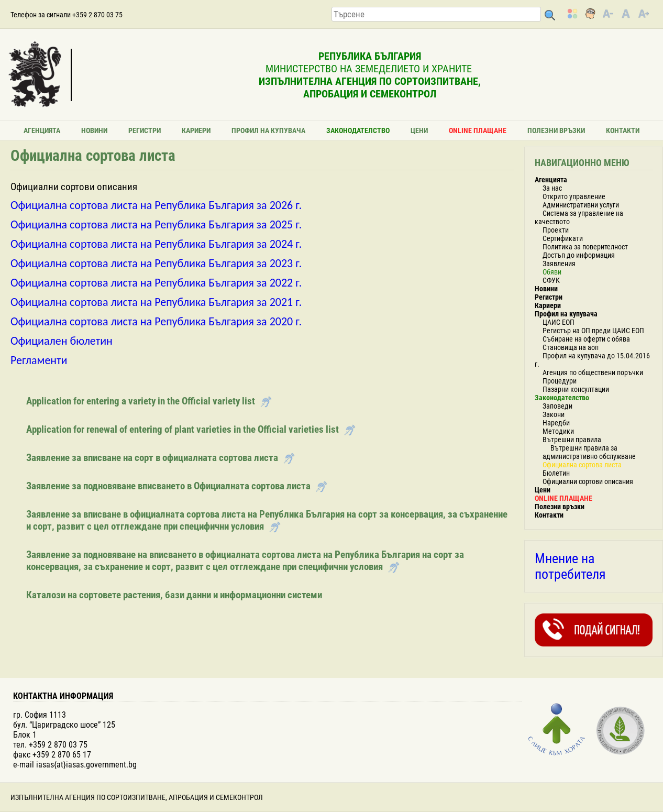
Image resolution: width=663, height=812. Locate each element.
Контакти (623, 130)
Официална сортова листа (582, 465)
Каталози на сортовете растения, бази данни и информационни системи (174, 595)
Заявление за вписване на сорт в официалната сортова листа (152, 458)
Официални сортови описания (588, 481)
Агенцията (42, 130)
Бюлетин (556, 473)
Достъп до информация (579, 255)
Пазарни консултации (576, 389)
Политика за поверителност (585, 247)
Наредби (556, 423)
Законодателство (358, 130)
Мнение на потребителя (570, 566)
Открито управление (574, 196)
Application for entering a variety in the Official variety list (141, 401)
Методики (558, 431)
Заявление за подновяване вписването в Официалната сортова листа (168, 486)
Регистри (145, 130)
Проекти (556, 230)
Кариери (196, 130)
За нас (552, 188)
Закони (554, 414)
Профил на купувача (268, 130)
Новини (94, 130)
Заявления (559, 264)
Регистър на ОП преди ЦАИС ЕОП (593, 331)
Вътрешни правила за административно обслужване (589, 452)
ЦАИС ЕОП (559, 322)
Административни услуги (581, 205)
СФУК (551, 280)
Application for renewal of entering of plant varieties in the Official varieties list (183, 429)
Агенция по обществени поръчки (593, 372)
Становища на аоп (571, 347)
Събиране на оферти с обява (586, 339)
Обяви (552, 272)
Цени (419, 130)
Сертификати (563, 238)
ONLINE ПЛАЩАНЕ (478, 130)
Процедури (560, 381)
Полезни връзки (556, 130)
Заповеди (557, 406)
